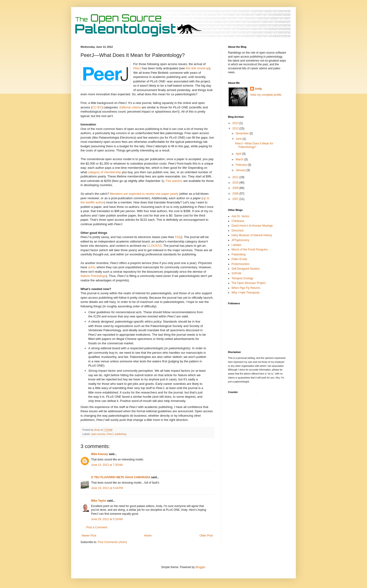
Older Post (206, 536)
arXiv (91, 267)
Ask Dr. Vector (240, 216)
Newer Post (89, 536)
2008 (236, 194)
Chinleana (238, 221)
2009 (236, 188)
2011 (236, 177)
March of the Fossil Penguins (250, 250)
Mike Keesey (99, 454)
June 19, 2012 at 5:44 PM (107, 488)
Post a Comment (97, 527)
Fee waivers (174, 181)
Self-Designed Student (246, 269)
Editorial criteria (130, 107)
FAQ (178, 237)
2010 (236, 183)
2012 (236, 129)
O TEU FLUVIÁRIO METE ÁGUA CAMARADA (121, 477)
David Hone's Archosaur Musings (252, 226)
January (241, 170)
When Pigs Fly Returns (246, 288)
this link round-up (198, 68)
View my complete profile (266, 95)
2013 (236, 123)
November (243, 133)
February (242, 165)
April (239, 154)
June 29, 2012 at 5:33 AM (107, 519)
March (240, 159)
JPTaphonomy (240, 240)
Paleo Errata (239, 259)
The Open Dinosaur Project (248, 283)
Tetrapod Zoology (242, 278)
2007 (236, 199)
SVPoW (236, 273)
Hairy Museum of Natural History (252, 235)
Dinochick (238, 231)
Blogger (200, 567)
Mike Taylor (99, 501)
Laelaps (236, 245)
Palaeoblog (239, 254)
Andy (258, 89)
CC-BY (97, 107)
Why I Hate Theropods (246, 293)
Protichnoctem (240, 264)
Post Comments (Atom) (112, 542)
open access (98, 434)
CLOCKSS (154, 246)
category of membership (105, 172)
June (239, 139)
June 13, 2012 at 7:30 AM (107, 465)
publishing (121, 434)
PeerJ (110, 434)
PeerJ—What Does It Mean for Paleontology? (254, 145)
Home (148, 536)
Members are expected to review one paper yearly (144, 194)
